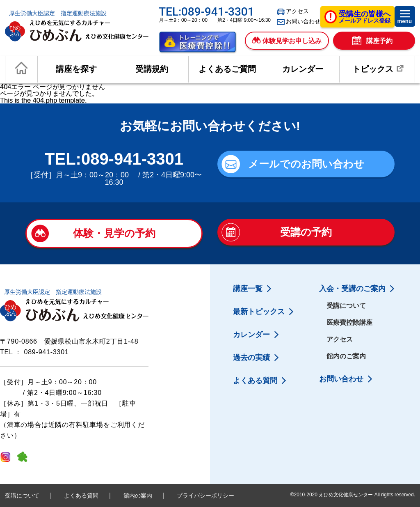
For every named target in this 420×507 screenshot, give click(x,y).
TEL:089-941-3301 (207, 12)
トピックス (379, 69)
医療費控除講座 (349, 322)
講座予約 (372, 41)
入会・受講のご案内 (352, 289)
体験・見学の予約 (114, 233)
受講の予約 (306, 232)
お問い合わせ (299, 22)
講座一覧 (248, 289)
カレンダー (303, 69)
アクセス (293, 11)
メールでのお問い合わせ (306, 164)
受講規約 (152, 69)
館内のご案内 (346, 356)
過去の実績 (251, 358)
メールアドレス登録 (365, 17)
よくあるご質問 (227, 69)
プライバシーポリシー (205, 496)
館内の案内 (138, 496)
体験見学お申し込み (287, 41)
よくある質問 (255, 381)
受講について (346, 306)
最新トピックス (259, 312)
